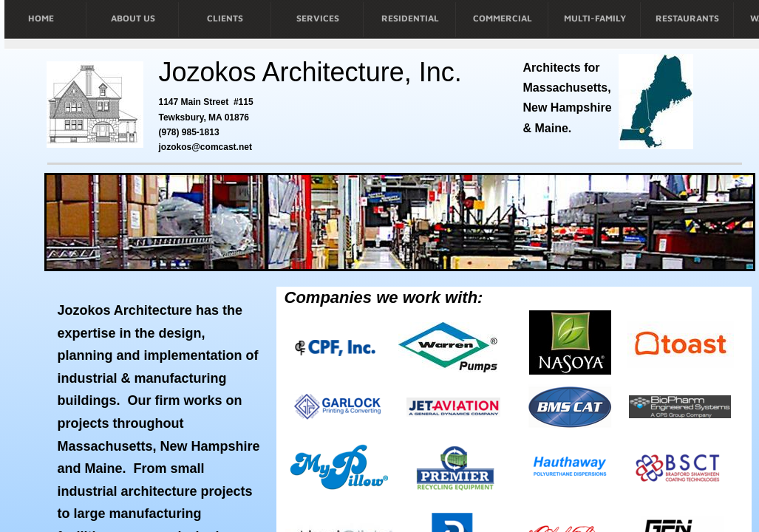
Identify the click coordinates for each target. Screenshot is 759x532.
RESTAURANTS (687, 18)
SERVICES (318, 18)
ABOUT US (133, 18)
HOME (41, 18)
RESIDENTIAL (410, 18)
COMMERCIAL (503, 18)
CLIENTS (225, 18)
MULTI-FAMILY (595, 18)
